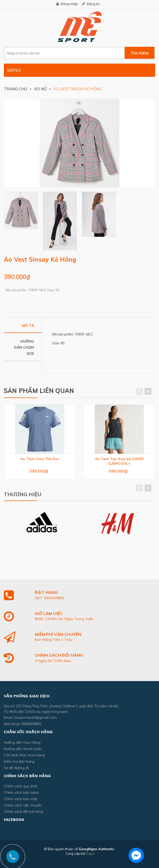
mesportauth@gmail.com (35, 717)
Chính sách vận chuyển (23, 805)
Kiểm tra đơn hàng (19, 761)
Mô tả (28, 326)
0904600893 (31, 724)
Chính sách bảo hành (21, 792)
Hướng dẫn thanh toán (23, 749)
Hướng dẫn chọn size (24, 347)
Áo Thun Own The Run (40, 459)
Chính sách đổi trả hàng (23, 812)
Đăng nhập (69, 4)
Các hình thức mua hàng (24, 755)
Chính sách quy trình (21, 786)
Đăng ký (93, 4)
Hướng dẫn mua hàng (22, 742)
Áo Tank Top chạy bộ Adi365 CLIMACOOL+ (119, 461)
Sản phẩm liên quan (39, 391)
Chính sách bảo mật (20, 799)
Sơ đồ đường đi (16, 768)
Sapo (90, 854)
